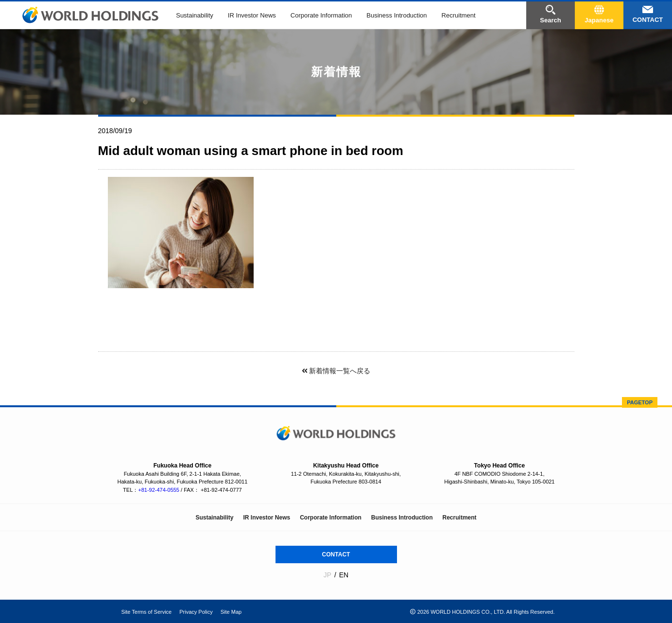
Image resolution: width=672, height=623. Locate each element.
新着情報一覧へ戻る (336, 371)
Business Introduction (396, 15)
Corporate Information (321, 15)
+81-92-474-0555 (159, 489)
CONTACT (336, 554)
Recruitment (459, 15)
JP (327, 575)
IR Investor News (252, 15)
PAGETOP (640, 402)
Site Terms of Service (147, 611)
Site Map (231, 611)
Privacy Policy (196, 611)
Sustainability (195, 15)
